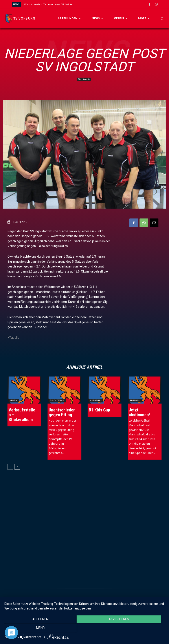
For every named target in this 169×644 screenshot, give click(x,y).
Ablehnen (28, 629)
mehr (141, 629)
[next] (96, 4)
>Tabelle (13, 338)
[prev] (89, 4)
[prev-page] (10, 467)
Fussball (135, 400)
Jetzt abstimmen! (139, 412)
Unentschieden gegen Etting (62, 412)
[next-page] (17, 467)
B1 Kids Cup (99, 410)
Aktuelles (96, 400)
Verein (14, 400)
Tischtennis (84, 79)
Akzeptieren (84, 629)
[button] (162, 18)
